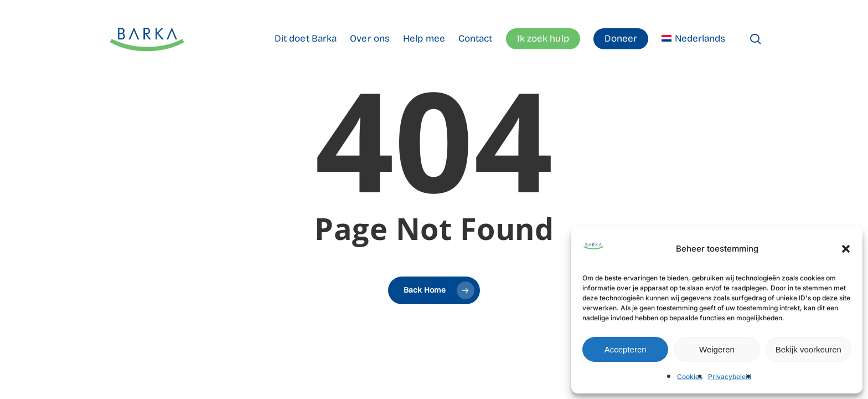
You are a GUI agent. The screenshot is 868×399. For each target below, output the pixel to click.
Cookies (690, 377)
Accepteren (626, 349)
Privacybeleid (730, 377)
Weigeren (717, 349)
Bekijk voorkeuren (808, 349)
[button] (846, 249)
